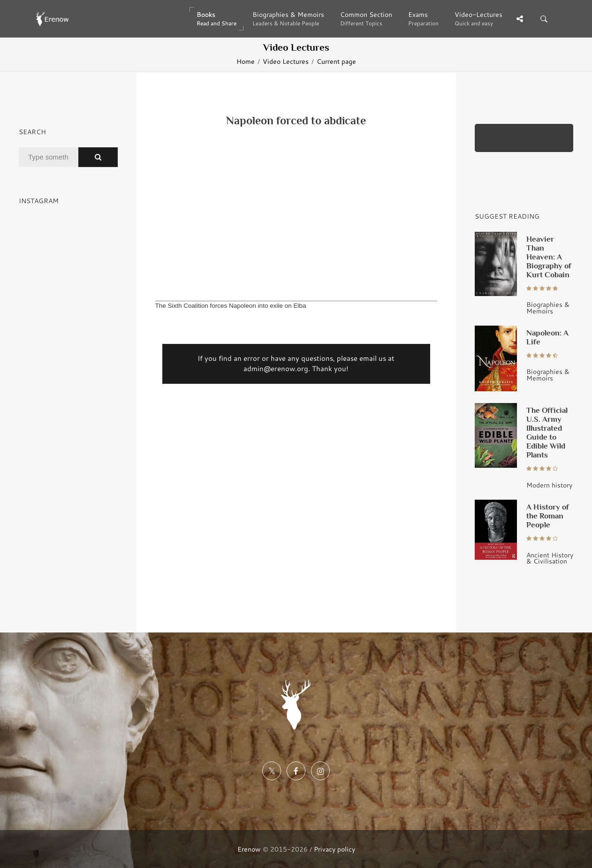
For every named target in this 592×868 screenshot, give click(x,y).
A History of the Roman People (548, 516)
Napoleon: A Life (547, 337)
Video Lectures (286, 61)
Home (246, 61)
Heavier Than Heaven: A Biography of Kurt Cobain (549, 257)
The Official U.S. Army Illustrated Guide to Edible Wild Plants (547, 432)
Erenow (249, 849)
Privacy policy (334, 849)
